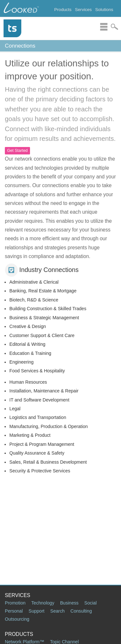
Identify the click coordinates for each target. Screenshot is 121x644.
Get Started (17, 151)
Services (83, 10)
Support (37, 611)
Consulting (81, 611)
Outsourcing (17, 619)
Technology (43, 603)
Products (63, 10)
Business (69, 603)
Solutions (104, 10)
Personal (14, 611)
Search (58, 611)
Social (90, 603)
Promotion (15, 603)
